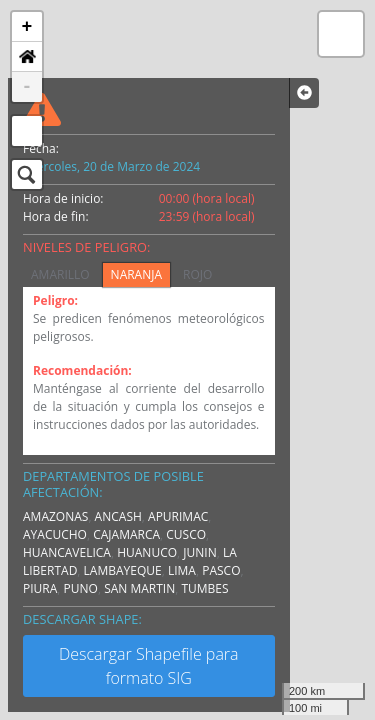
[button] (27, 57)
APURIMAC (178, 516)
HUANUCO (147, 552)
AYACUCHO (55, 534)
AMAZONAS (55, 516)
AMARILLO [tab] (60, 274)
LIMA (182, 570)
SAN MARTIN (139, 588)
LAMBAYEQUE (123, 570)
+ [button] (27, 27)
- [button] (27, 87)
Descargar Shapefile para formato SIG (149, 666)
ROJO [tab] (197, 274)
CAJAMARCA (126, 534)
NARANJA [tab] (136, 274)
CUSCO (186, 534)
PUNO (81, 588)
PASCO (221, 570)
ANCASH (118, 516)
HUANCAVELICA (67, 552)
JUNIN (199, 552)
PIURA (40, 588)
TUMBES (204, 588)
